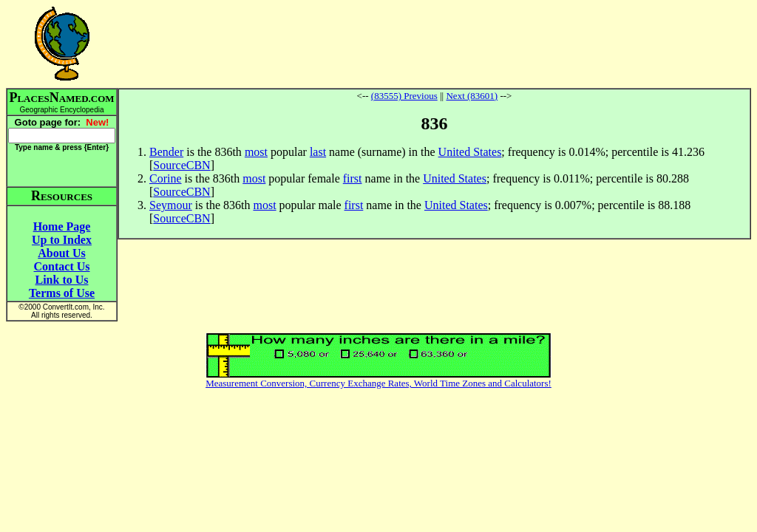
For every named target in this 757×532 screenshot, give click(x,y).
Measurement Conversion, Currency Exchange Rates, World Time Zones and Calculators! (378, 383)
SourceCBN (181, 165)
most (256, 152)
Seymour (171, 205)
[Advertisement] (435, 44)
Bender (166, 152)
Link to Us (61, 280)
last (318, 152)
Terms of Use (62, 293)
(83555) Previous (404, 96)
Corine (166, 178)
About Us (61, 253)
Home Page (62, 226)
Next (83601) (472, 96)
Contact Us (62, 266)
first (353, 178)
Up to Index (62, 240)
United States (470, 152)
